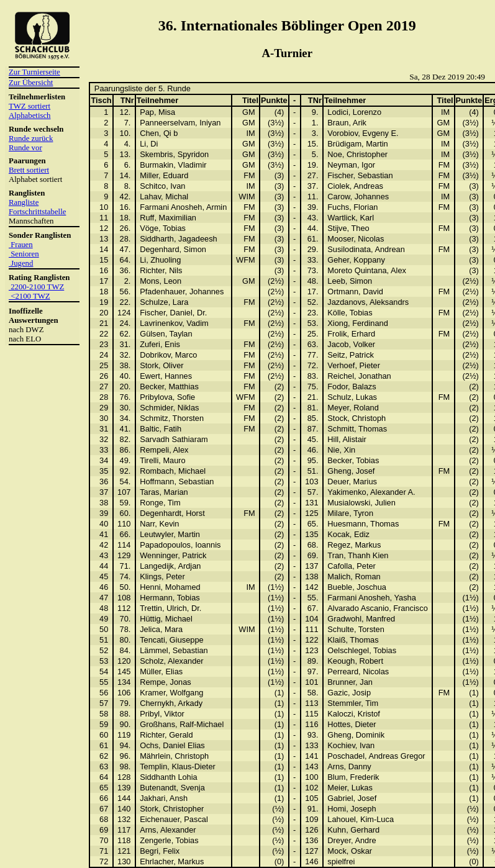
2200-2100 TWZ (36, 287)
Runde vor (25, 148)
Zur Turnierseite (34, 72)
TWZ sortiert (30, 106)
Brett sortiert (29, 170)
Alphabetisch (30, 115)
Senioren (24, 254)
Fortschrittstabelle (37, 212)
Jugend (21, 263)
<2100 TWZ (30, 296)
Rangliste (24, 202)
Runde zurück (31, 138)
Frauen (21, 245)
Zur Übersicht (31, 83)
